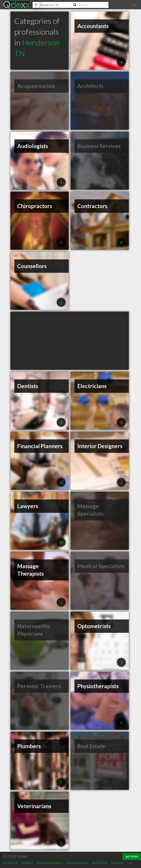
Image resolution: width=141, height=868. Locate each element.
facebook (10, 863)
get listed (100, 863)
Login (134, 5)
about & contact (49, 863)
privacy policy (77, 863)
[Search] (90, 5)
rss (130, 863)
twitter (27, 863)
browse (117, 863)
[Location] (51, 5)
